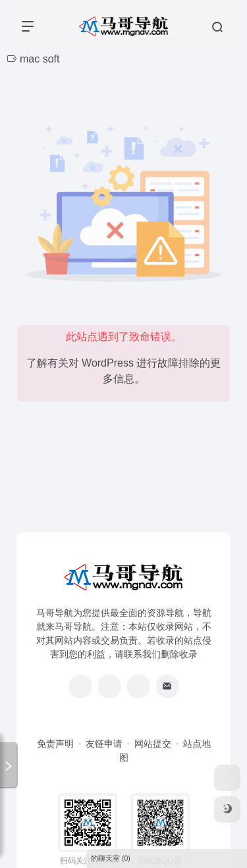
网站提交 (153, 744)
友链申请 (104, 744)
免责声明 (55, 744)
